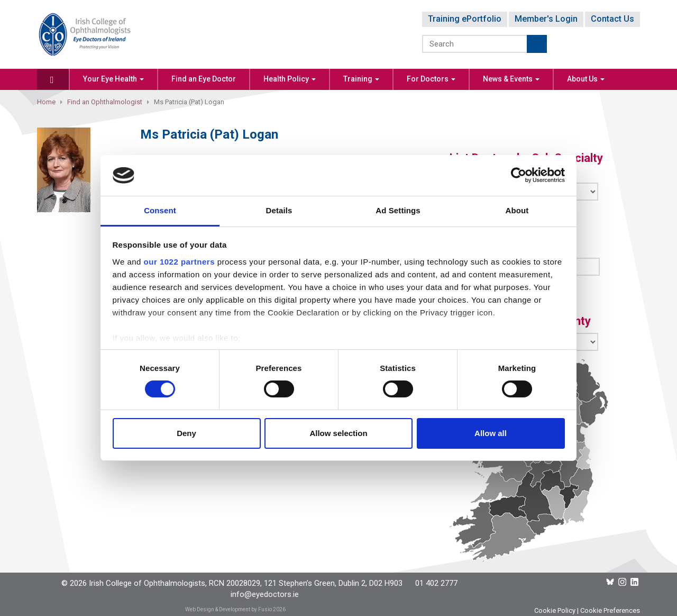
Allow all (491, 433)
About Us (586, 79)
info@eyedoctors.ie (265, 594)
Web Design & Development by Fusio (228, 609)
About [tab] (517, 210)
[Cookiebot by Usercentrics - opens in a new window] (519, 175)
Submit (537, 44)
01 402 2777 (436, 583)
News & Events (511, 79)
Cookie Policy (555, 610)
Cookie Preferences (610, 610)
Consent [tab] (160, 210)
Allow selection (338, 433)
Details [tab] (279, 210)
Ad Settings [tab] (398, 210)
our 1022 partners (179, 262)
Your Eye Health (113, 79)
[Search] (475, 44)
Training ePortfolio (465, 19)
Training (361, 79)
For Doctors (431, 79)
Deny (186, 433)
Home (46, 102)
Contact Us (612, 19)
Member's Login (546, 19)
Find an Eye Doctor (204, 79)
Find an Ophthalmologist (105, 102)
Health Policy (290, 79)
